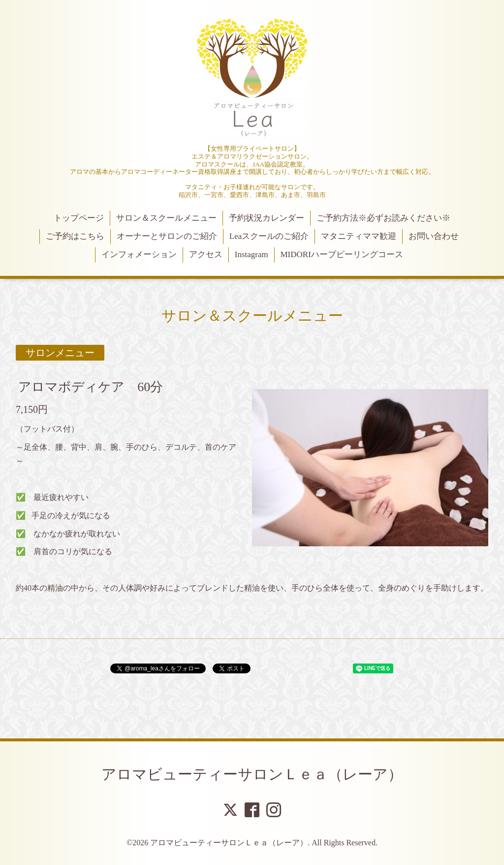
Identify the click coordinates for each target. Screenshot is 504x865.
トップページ (79, 218)
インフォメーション (139, 254)
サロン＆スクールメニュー (166, 218)
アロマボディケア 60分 (91, 387)
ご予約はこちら (75, 236)
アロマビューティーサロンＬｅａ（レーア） (252, 774)
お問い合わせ (434, 236)
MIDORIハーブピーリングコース (341, 254)
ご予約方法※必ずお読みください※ (383, 218)
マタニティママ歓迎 (359, 236)
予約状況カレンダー (267, 218)
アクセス (206, 254)
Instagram (252, 254)
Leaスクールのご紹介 (269, 236)
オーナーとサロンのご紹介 (167, 236)
